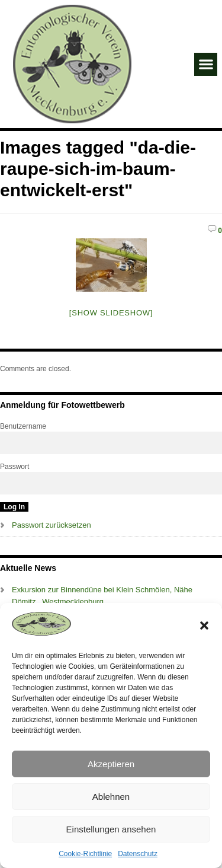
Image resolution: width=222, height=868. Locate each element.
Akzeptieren (111, 764)
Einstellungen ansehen (111, 829)
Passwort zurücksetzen (52, 525)
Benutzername (23, 426)
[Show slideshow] (111, 313)
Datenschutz (138, 854)
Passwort (15, 467)
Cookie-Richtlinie (85, 854)
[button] (204, 626)
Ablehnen (111, 797)
